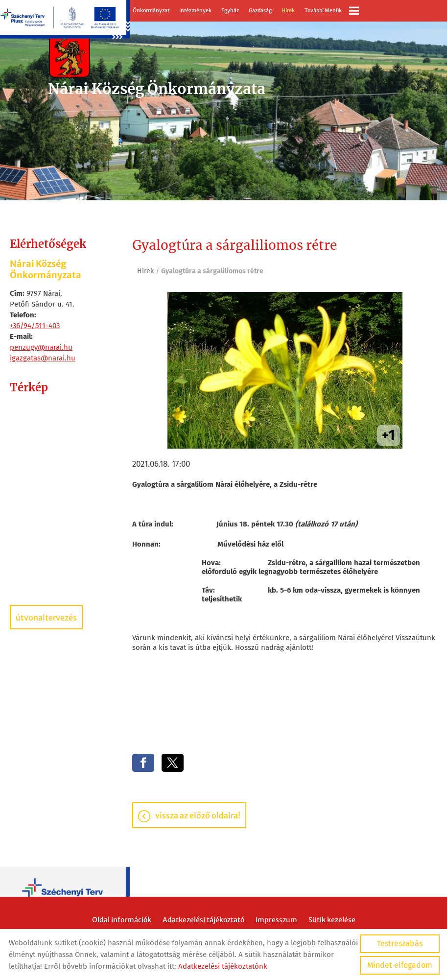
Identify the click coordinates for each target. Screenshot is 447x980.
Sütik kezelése (332, 920)
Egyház (230, 11)
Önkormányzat (151, 11)
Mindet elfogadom (400, 965)
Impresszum (276, 920)
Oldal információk (122, 920)
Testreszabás (400, 944)
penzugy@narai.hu (41, 347)
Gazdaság (260, 11)
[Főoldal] (155, 56)
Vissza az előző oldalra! (198, 816)
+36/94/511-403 (35, 326)
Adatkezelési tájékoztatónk (223, 966)
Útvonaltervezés (46, 618)
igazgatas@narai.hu (43, 358)
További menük (332, 11)
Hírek (288, 11)
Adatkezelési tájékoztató (203, 920)
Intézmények (195, 11)
